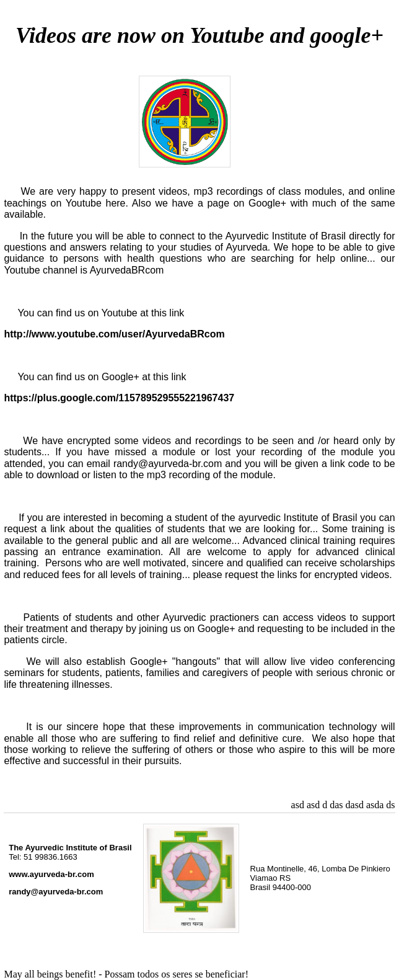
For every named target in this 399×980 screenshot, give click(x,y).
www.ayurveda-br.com (51, 874)
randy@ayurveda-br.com (56, 892)
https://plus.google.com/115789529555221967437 (119, 398)
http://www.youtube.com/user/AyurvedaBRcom (114, 334)
